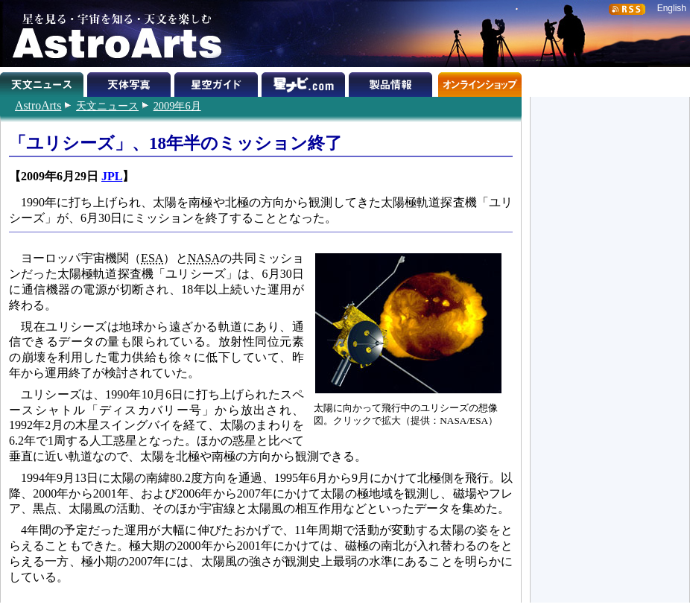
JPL (112, 176)
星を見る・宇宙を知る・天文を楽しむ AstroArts (112, 34)
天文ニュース (107, 106)
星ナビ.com (305, 82)
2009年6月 (177, 106)
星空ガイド (218, 82)
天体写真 (131, 82)
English (672, 8)
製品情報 (392, 82)
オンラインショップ (479, 82)
